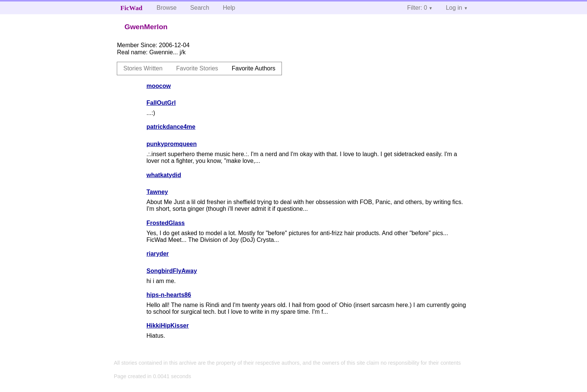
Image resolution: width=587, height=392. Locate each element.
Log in (454, 8)
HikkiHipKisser (168, 326)
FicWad (132, 8)
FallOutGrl (161, 103)
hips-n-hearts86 (169, 295)
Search (200, 8)
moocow (159, 86)
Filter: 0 (417, 8)
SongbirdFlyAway (172, 271)
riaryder (158, 254)
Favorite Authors (254, 68)
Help (229, 8)
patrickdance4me (171, 127)
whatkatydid (164, 175)
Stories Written (143, 68)
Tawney (157, 192)
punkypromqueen (171, 144)
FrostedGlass (165, 223)
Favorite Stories (197, 68)
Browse (166, 8)
